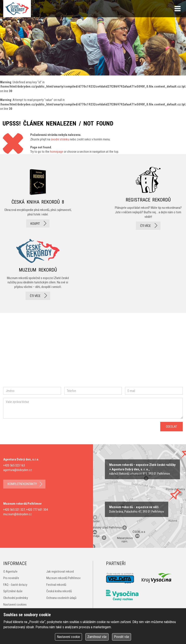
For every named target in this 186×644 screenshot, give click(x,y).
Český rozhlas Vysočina (122, 595)
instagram (40, 355)
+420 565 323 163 (14, 465)
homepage (57, 152)
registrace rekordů (148, 198)
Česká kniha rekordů (59, 591)
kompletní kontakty (22, 484)
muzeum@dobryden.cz (18, 514)
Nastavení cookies (15, 605)
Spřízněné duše (13, 591)
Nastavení (68, 637)
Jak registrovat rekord (60, 572)
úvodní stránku (60, 139)
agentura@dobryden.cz (18, 470)
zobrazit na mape (137, 509)
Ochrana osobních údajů (61, 598)
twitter (54, 355)
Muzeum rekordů (38, 268)
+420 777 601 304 (37, 510)
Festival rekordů (56, 585)
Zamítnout (97, 637)
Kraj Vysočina (157, 578)
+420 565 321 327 (14, 510)
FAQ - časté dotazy (15, 585)
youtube (73, 355)
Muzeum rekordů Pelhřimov (63, 578)
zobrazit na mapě (142, 469)
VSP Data (120, 578)
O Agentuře (10, 572)
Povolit (122, 637)
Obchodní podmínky (16, 598)
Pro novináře (11, 578)
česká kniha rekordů (38, 198)
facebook (16, 355)
